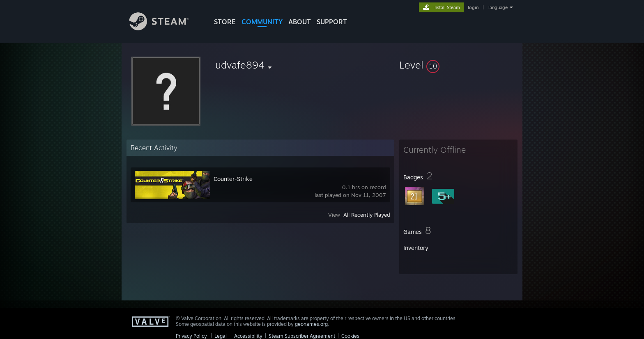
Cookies (350, 336)
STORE (225, 22)
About (300, 22)
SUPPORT (332, 22)
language (498, 7)
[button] (458, 65)
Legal (221, 336)
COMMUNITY (262, 22)
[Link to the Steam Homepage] (165, 28)
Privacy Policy (191, 336)
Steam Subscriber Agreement (302, 336)
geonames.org (311, 324)
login (473, 7)
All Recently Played (367, 215)
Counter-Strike (233, 179)
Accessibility (248, 336)
